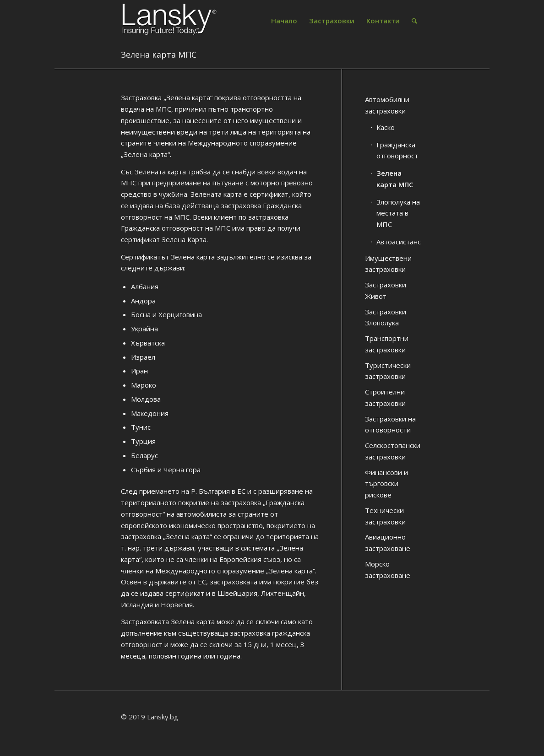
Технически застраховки (385, 516)
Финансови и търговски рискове (386, 484)
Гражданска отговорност (397, 150)
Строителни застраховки (385, 397)
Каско (386, 127)
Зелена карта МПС (159, 54)
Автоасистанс (399, 242)
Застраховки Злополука (386, 317)
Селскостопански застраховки (393, 451)
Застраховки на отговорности (390, 424)
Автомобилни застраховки (387, 105)
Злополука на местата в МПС (398, 213)
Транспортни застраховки (387, 344)
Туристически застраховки (388, 371)
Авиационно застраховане (388, 543)
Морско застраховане (388, 570)
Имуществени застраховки (388, 264)
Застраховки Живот (386, 290)
